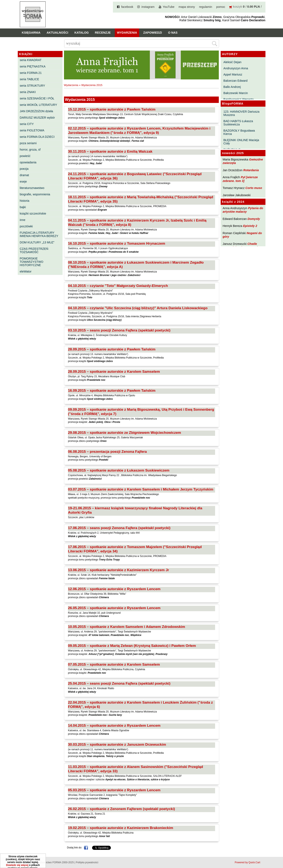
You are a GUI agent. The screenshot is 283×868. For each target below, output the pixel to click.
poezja (24, 169)
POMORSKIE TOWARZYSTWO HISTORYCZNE (32, 262)
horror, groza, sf (30, 150)
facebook (127, 7)
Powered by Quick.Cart (247, 862)
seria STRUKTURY (33, 86)
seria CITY (27, 124)
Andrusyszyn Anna (236, 68)
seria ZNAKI (28, 92)
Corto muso (254, 188)
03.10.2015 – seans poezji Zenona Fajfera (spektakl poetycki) (119, 330)
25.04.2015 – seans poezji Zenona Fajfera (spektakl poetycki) (119, 683)
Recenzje (103, 33)
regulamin (205, 7)
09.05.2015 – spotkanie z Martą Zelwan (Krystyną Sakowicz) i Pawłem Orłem (132, 646)
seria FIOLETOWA (32, 130)
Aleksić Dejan (232, 62)
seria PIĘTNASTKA (33, 66)
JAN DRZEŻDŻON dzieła (37, 111)
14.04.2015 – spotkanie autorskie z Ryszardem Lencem (114, 725)
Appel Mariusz (233, 74)
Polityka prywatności (87, 862)
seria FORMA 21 (31, 73)
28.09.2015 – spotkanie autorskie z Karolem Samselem (114, 371)
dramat (24, 175)
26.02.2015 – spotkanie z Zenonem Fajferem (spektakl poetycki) (121, 809)
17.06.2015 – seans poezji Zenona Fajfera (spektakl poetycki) (119, 528)
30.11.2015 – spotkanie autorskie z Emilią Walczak (110, 151)
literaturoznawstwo (32, 188)
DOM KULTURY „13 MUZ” (37, 242)
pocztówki (26, 226)
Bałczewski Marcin (236, 93)
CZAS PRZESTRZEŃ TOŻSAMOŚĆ (34, 250)
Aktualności (57, 33)
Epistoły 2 (250, 226)
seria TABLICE (30, 79)
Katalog (82, 33)
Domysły (254, 219)
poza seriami (28, 143)
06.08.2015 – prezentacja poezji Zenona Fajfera (107, 452)
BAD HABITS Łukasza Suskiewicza (238, 123)
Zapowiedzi (153, 33)
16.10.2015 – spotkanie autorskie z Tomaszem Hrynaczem (117, 243)
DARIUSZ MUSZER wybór (37, 118)
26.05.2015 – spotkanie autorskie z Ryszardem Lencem (114, 608)
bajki (23, 207)
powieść (25, 156)
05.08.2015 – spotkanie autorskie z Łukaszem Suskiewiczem (119, 470)
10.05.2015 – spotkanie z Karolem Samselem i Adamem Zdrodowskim (126, 627)
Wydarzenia (127, 33)
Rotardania (251, 170)
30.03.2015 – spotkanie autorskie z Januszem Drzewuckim (117, 744)
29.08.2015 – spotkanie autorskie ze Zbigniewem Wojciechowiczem (124, 433)
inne (23, 220)
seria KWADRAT (31, 60)
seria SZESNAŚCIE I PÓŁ (37, 98)
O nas (173, 33)
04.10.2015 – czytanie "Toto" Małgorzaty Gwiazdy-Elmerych (118, 286)
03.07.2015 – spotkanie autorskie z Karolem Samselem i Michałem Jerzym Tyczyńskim (141, 489)
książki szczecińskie (33, 213)
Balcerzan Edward (235, 81)
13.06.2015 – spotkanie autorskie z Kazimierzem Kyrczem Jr (118, 570)
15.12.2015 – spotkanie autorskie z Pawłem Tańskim (112, 109)
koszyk (238, 7)
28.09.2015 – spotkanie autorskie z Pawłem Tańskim (112, 349)
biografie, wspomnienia (35, 194)
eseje (23, 182)
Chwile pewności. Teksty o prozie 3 (242, 246)
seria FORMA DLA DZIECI (37, 137)
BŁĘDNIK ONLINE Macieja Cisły (241, 142)
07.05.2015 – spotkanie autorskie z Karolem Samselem (114, 664)
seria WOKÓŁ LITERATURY (38, 105)
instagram (148, 7)
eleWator (26, 271)
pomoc (221, 7)
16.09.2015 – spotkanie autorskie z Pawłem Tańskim (112, 390)
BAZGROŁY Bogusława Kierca (239, 132)
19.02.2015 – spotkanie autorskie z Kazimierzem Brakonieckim (121, 828)
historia (25, 201)
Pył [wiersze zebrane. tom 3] (240, 179)
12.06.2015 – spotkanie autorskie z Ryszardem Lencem (114, 589)
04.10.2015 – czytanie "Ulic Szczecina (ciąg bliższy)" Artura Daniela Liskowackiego (138, 308)
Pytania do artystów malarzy (243, 210)
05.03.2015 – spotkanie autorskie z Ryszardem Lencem (114, 790)
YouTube (169, 7)
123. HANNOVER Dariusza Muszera (241, 113)
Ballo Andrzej (232, 87)
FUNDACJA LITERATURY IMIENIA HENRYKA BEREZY (39, 234)
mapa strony (187, 7)
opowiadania (28, 162)
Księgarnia (31, 33)
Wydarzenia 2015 (92, 85)
